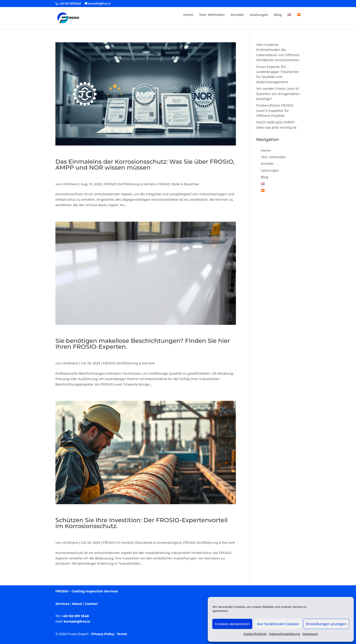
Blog (278, 15)
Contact (91, 604)
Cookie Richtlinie (255, 634)
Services (62, 604)
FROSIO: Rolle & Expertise (178, 184)
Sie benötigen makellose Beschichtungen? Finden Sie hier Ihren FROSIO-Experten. (143, 344)
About (77, 604)
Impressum (310, 634)
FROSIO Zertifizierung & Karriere (130, 184)
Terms (122, 634)
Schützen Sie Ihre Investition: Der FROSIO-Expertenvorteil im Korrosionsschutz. (142, 523)
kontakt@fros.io (77, 621)
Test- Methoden (212, 15)
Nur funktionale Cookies (278, 624)
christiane (70, 184)
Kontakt (237, 15)
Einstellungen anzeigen (326, 624)
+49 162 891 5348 (75, 616)
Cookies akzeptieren (232, 624)
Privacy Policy (103, 634)
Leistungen (259, 15)
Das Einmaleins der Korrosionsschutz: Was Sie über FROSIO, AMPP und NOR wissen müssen (145, 165)
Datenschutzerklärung (285, 634)
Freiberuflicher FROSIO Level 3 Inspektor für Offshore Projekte (275, 111)
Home (188, 15)
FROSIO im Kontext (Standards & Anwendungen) (142, 543)
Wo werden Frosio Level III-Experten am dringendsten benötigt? (278, 94)
